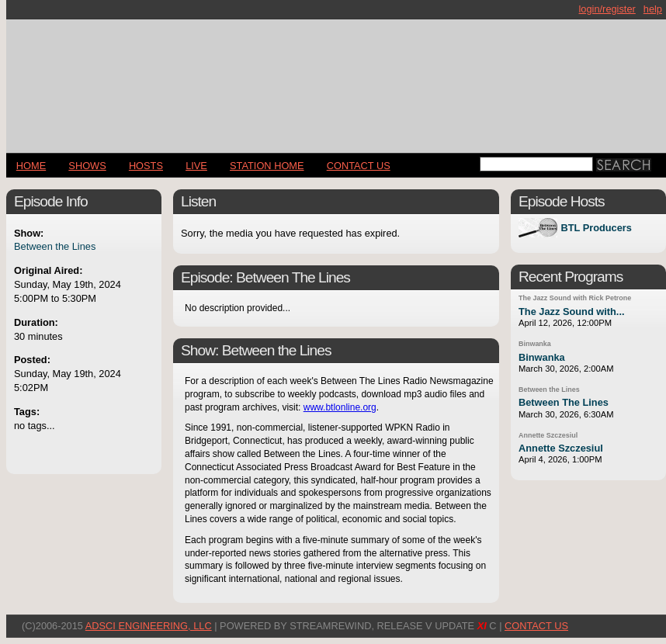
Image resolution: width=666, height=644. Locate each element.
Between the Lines (55, 246)
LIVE (196, 166)
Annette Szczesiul (548, 435)
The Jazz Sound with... (572, 312)
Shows (87, 166)
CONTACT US (359, 166)
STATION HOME (267, 166)
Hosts (146, 166)
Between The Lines (564, 402)
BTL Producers (596, 228)
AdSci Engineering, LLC (149, 626)
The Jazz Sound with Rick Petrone (575, 298)
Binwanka (535, 344)
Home (31, 166)
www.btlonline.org (340, 407)
